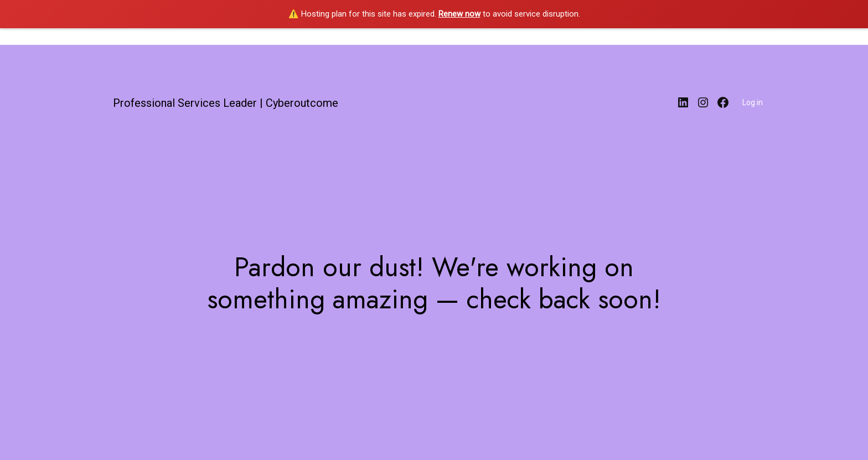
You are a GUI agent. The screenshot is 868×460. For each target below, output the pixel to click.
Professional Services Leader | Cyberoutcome (226, 103)
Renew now (459, 14)
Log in (753, 102)
